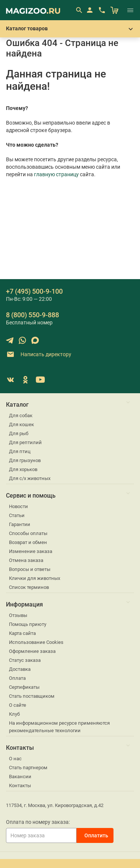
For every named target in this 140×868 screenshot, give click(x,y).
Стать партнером (28, 768)
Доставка (20, 669)
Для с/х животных (30, 478)
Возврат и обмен (28, 542)
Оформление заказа (32, 651)
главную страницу (56, 174)
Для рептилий (25, 442)
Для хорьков (23, 469)
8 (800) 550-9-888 (32, 315)
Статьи (17, 515)
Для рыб (19, 433)
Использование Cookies (36, 642)
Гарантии (20, 524)
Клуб (14, 714)
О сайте (18, 705)
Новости (18, 506)
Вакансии (20, 777)
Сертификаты (24, 687)
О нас (15, 759)
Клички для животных (35, 578)
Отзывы (18, 615)
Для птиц (20, 451)
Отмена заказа (26, 560)
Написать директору (39, 354)
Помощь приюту (28, 624)
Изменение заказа (31, 551)
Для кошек (21, 424)
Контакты (20, 786)
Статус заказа (25, 660)
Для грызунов (25, 460)
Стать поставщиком (32, 696)
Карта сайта (22, 633)
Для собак (21, 415)
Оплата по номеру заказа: (38, 822)
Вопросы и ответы (30, 569)
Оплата (17, 678)
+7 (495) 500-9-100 (34, 291)
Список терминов (29, 587)
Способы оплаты (28, 533)
